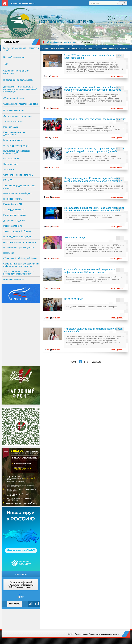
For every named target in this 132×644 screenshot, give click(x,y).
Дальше (97, 362)
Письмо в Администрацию (23, 3)
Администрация (86, 48)
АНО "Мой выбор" (58, 48)
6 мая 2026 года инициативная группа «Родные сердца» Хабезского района (94, 56)
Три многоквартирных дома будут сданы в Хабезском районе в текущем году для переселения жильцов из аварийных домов (93, 89)
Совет (96, 48)
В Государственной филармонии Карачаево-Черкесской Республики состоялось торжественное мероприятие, (94, 209)
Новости (46, 48)
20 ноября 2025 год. (75, 238)
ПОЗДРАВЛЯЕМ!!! (74, 299)
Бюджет (104, 48)
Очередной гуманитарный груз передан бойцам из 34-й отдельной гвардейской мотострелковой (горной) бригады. (94, 150)
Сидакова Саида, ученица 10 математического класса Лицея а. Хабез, (93, 330)
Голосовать (15, 604)
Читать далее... (117, 76)
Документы (114, 48)
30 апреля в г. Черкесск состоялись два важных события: (95, 119)
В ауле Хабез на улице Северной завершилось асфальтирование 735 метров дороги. (89, 271)
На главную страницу (5, 3)
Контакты (124, 48)
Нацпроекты (72, 48)
